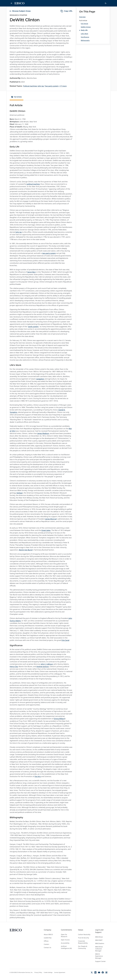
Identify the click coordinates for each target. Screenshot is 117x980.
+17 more (63, 86)
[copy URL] (67, 11)
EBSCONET (99, 940)
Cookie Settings (48, 972)
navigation (40, 379)
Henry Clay (14, 666)
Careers (46, 944)
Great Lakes (46, 530)
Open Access (65, 940)
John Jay (19, 232)
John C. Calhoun (47, 664)
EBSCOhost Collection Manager (99, 949)
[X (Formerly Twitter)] (92, 972)
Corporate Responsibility (83, 942)
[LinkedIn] (95, 972)
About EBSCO (48, 934)
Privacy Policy (38, 972)
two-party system (49, 253)
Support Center (100, 961)
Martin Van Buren (26, 550)
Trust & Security (83, 938)
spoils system (33, 327)
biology (19, 493)
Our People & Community (83, 947)
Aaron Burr (31, 272)
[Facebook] (103, 972)
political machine (33, 184)
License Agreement (60, 972)
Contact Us (47, 947)
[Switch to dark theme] (106, 3)
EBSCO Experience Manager (99, 956)
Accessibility (65, 943)
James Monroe (51, 519)
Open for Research (64, 935)
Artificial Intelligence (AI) (66, 947)
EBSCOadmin (100, 943)
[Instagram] (106, 972)
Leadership (48, 938)
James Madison (43, 433)
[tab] (17, 97)
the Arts (38, 776)
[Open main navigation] (11, 3)
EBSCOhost (99, 937)
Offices (46, 941)
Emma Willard (59, 719)
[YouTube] (99, 972)
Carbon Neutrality (84, 934)
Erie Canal (65, 640)
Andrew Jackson (43, 666)
